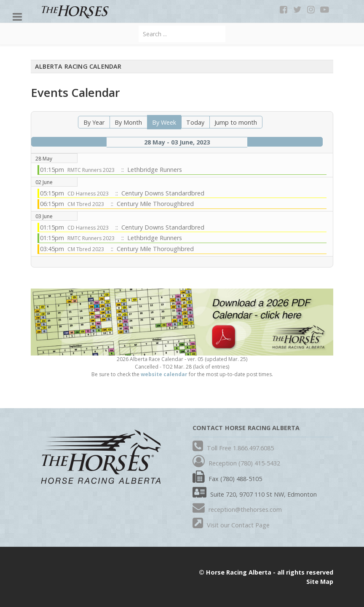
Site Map (320, 582)
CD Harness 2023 (88, 194)
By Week (164, 122)
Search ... (139, 26)
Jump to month (236, 122)
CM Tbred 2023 (86, 204)
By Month (128, 122)
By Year (94, 122)
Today (195, 122)
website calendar (164, 374)
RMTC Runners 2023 (91, 170)
